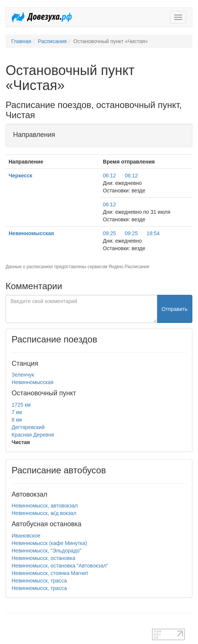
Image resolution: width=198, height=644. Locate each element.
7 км (17, 412)
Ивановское (26, 536)
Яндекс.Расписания (129, 267)
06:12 (109, 176)
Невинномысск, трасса (39, 581)
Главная (21, 41)
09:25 (109, 233)
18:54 (153, 233)
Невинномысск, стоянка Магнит (50, 573)
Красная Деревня (33, 435)
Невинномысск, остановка (43, 558)
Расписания (52, 41)
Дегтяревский (28, 427)
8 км (17, 420)
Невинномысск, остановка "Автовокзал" (60, 566)
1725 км (21, 405)
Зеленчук (23, 375)
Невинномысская (31, 233)
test (10, 625)
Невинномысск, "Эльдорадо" (46, 551)
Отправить (175, 309)
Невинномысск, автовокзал (45, 506)
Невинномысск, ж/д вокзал (44, 513)
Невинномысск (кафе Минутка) (49, 543)
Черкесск (20, 176)
